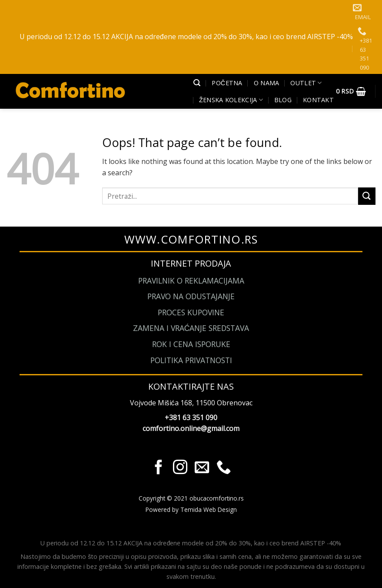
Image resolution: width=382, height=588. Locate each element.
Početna (227, 83)
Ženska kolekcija (231, 100)
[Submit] (367, 196)
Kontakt (318, 100)
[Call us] (224, 468)
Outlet (306, 83)
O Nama (267, 83)
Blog (283, 100)
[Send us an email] (202, 468)
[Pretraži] (197, 83)
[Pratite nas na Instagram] (180, 468)
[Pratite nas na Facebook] (158, 468)
